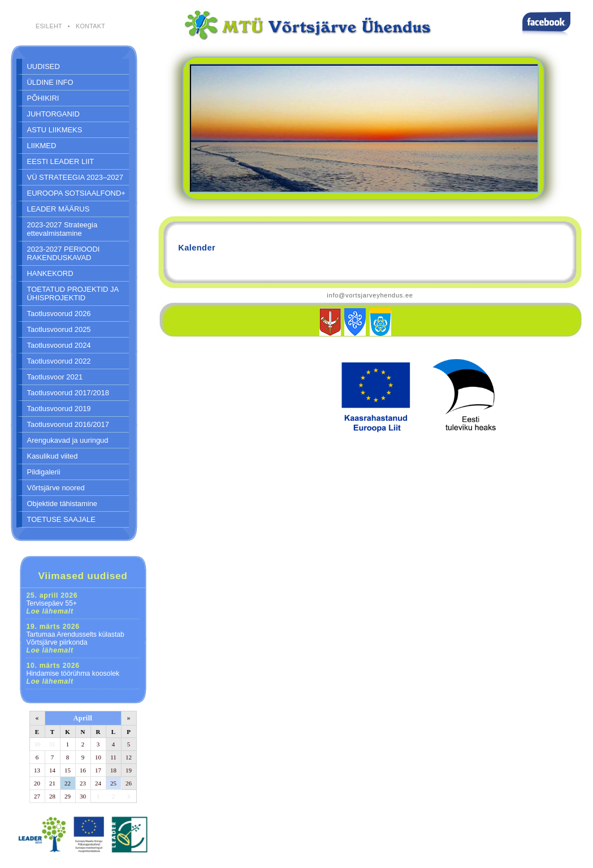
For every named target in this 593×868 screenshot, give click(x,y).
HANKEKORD (50, 273)
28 (52, 796)
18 (113, 770)
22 (68, 783)
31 (52, 744)
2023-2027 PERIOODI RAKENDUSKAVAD (64, 253)
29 (68, 796)
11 (113, 757)
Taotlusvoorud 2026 (59, 314)
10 (98, 757)
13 (37, 770)
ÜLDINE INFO (50, 82)
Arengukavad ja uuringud (68, 440)
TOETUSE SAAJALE (61, 519)
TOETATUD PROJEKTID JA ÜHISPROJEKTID (73, 293)
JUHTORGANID (53, 114)
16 (83, 770)
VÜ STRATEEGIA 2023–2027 (75, 177)
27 (37, 796)
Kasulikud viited (53, 456)
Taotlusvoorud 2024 (59, 345)
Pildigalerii (44, 472)
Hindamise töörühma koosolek (73, 673)
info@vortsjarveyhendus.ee (370, 295)
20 (37, 783)
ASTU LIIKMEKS (55, 130)
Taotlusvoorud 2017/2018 (68, 393)
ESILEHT (49, 26)
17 (98, 770)
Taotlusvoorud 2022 (59, 361)
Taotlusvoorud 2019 (59, 409)
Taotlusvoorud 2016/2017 (68, 424)
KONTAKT (90, 26)
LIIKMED (42, 146)
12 (129, 757)
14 (52, 770)
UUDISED (44, 66)
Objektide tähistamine (62, 504)
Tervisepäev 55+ (52, 603)
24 (98, 783)
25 (113, 783)
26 (129, 783)
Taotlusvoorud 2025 (59, 329)
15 (68, 770)
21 (52, 783)
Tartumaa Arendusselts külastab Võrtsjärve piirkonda (75, 638)
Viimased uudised (83, 576)
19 (129, 770)
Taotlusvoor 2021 (55, 377)
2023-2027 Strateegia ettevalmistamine (62, 229)
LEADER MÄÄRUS (59, 209)
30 (37, 744)
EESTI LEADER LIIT (61, 161)
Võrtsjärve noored (56, 488)
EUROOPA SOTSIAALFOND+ (76, 193)
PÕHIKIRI (43, 98)
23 (83, 783)
